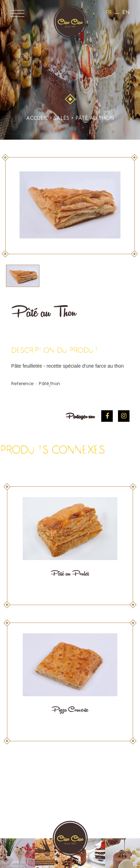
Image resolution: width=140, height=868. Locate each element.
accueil (37, 119)
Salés (70, 84)
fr (109, 13)
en (126, 13)
